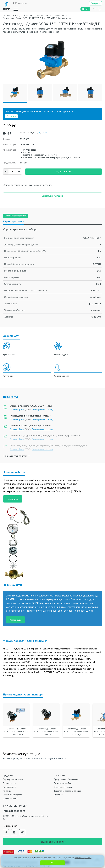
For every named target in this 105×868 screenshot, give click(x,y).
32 (42, 133)
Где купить (59, 795)
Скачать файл (17, 409)
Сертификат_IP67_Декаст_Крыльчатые (30, 425)
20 (36, 133)
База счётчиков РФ (62, 783)
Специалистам (9, 783)
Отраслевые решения (64, 787)
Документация (9, 787)
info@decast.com (14, 811)
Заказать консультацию (53, 196)
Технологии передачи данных (67, 791)
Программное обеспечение (66, 779)
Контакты (7, 791)
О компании (59, 776)
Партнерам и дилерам (13, 779)
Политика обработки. (83, 858)
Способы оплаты (10, 799)
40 (46, 133)
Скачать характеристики (16, 216)
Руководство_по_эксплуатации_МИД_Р (30, 416)
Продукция (8, 776)
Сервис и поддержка (12, 795)
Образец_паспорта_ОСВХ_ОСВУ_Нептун (31, 406)
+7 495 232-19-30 (15, 806)
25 (39, 133)
